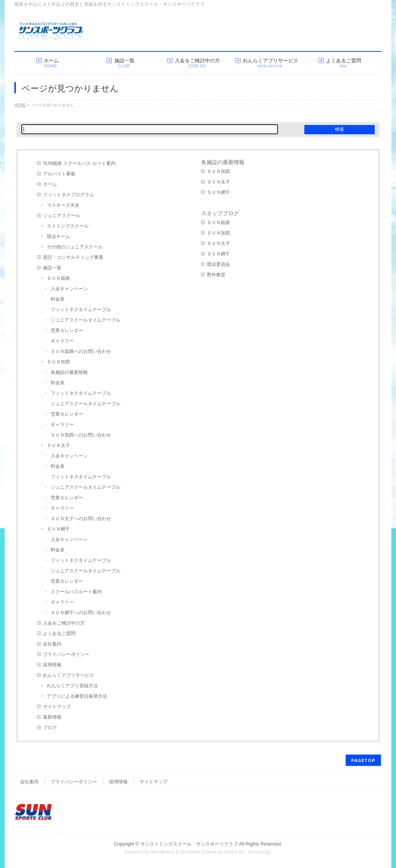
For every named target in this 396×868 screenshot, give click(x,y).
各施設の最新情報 (69, 372)
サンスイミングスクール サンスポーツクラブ (189, 844)
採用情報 (52, 665)
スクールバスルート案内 (76, 592)
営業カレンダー (67, 330)
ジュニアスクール (61, 216)
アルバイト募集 (59, 174)
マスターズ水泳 (63, 205)
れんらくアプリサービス (68, 675)
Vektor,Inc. (235, 852)
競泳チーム (58, 236)
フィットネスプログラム (68, 195)
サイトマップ (57, 707)
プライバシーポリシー (66, 654)
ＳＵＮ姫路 (58, 278)
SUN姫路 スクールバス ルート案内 (79, 163)
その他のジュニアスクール (75, 247)
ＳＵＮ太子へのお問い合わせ (81, 519)
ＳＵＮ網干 (58, 529)
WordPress (163, 852)
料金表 (58, 299)
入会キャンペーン (69, 289)
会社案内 (52, 644)
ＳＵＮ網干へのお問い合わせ (81, 613)
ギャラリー (62, 341)
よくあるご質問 (59, 633)
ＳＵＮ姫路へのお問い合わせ (81, 351)
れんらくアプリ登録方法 (72, 686)
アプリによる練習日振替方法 (77, 696)
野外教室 (216, 275)
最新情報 (52, 717)
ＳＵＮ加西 (58, 362)
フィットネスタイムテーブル (81, 310)
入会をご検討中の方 (64, 623)
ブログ (50, 728)
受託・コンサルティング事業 (73, 257)
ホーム (50, 184)
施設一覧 (52, 268)
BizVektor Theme (198, 852)
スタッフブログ (220, 213)
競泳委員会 (218, 264)
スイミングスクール (68, 226)
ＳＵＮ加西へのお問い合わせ (81, 435)
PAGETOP (363, 760)
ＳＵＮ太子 (58, 445)
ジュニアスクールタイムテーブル (85, 320)
